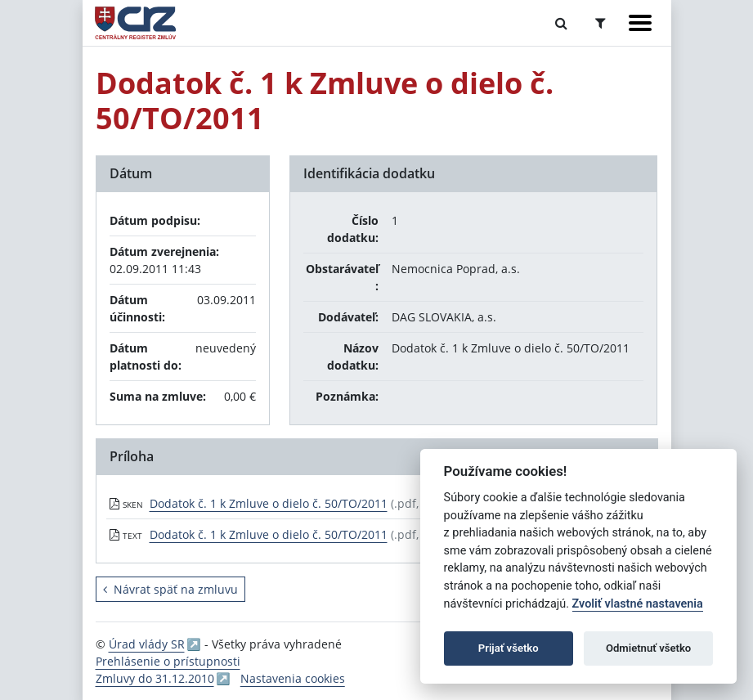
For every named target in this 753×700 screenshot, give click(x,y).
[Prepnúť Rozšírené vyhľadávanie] (601, 23)
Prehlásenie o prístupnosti (168, 661)
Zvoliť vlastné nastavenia (638, 604)
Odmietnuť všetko (648, 648)
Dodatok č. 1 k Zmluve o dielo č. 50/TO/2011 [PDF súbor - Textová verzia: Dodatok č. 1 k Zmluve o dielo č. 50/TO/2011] (269, 534)
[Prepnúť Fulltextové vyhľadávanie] (561, 23)
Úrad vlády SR (147, 644)
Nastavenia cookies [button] (293, 678)
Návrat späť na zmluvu (170, 589)
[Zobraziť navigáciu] (640, 23)
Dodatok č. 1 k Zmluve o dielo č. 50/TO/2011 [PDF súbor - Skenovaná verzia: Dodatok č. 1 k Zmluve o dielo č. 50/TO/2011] (269, 503)
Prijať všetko (509, 648)
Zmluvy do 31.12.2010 (155, 678)
